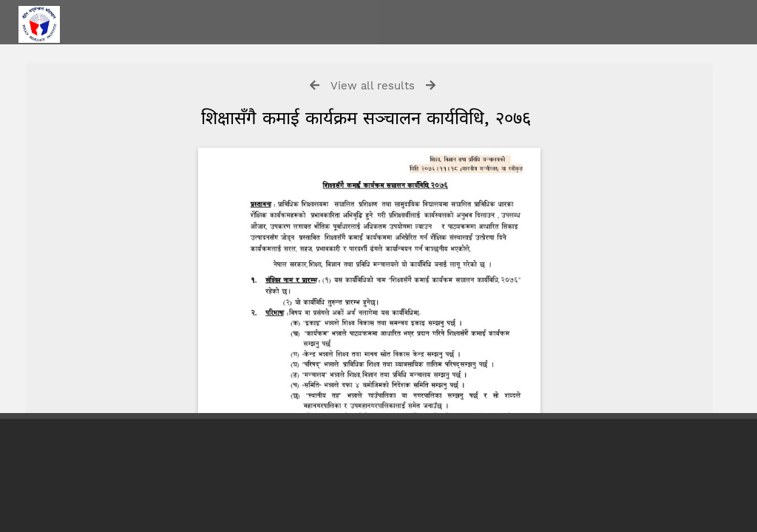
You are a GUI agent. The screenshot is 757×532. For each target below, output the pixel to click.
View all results (373, 86)
